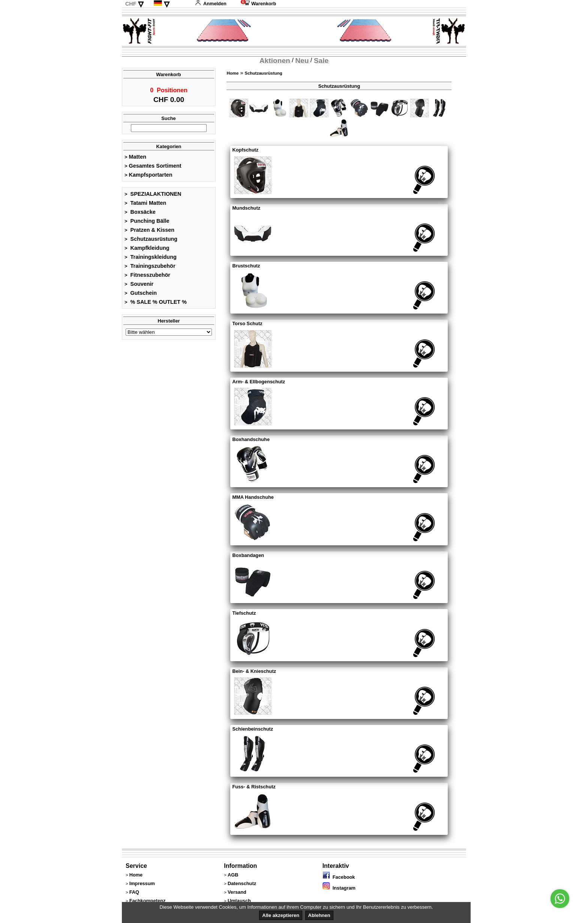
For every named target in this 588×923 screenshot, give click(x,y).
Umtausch (239, 901)
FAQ (134, 892)
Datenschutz (242, 883)
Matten (135, 159)
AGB (233, 875)
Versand (237, 892)
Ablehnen (319, 915)
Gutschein (141, 295)
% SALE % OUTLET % (156, 304)
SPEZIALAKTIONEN (153, 196)
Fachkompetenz (148, 901)
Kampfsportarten (148, 177)
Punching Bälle (147, 223)
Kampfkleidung (147, 250)
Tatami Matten (145, 205)
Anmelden (211, 4)
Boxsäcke (140, 214)
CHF (131, 4)
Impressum (142, 883)
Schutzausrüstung (151, 241)
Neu (302, 61)
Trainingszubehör (150, 268)
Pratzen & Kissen (149, 232)
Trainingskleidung (151, 259)
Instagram (339, 888)
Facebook (339, 877)
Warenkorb (258, 4)
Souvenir (139, 286)
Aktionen (275, 61)
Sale (321, 61)
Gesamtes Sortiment (153, 168)
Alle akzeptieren (281, 915)
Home (232, 73)
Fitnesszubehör (147, 277)
